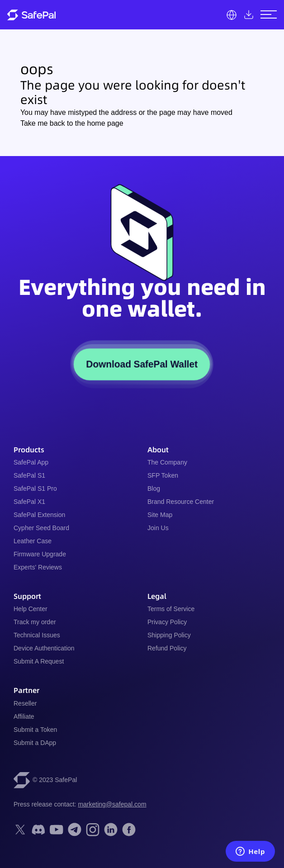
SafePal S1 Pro (35, 489)
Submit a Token (35, 730)
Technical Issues (37, 635)
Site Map (160, 515)
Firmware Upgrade (40, 554)
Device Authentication (44, 648)
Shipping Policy (169, 635)
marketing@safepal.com (112, 804)
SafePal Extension (39, 515)
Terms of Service (171, 609)
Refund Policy (167, 648)
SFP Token (163, 475)
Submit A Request (39, 661)
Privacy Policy (167, 622)
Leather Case (33, 541)
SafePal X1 (29, 502)
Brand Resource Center (181, 502)
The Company (167, 462)
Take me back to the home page (72, 123)
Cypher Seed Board (41, 528)
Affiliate (24, 716)
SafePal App (31, 462)
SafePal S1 (29, 475)
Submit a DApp (35, 743)
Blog (154, 489)
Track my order (35, 622)
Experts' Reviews (38, 567)
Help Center (31, 609)
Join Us (158, 528)
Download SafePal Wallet (142, 364)
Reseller (25, 703)
